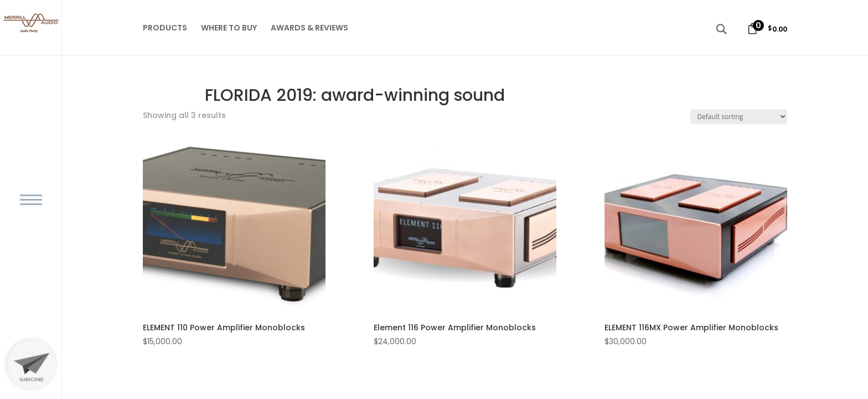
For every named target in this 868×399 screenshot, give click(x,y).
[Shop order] (739, 117)
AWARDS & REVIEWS (309, 29)
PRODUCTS (165, 29)
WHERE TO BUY (229, 29)
